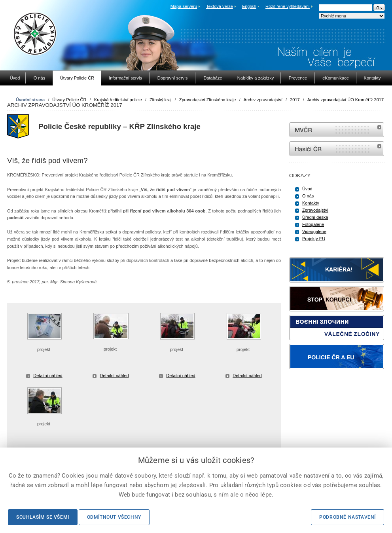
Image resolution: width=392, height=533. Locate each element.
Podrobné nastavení (347, 517)
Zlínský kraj (161, 100)
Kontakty (311, 203)
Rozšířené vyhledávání (288, 6)
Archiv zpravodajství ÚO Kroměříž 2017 (346, 100)
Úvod (307, 189)
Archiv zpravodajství (263, 100)
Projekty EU (314, 239)
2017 (295, 100)
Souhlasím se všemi (43, 517)
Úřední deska (315, 217)
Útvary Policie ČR (69, 100)
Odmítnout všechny (114, 517)
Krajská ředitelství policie (118, 100)
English (249, 6)
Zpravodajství (315, 210)
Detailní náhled (48, 376)
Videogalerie (314, 231)
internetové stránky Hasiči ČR (337, 149)
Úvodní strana (30, 100)
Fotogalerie (313, 224)
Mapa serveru (184, 6)
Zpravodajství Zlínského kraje (208, 100)
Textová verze (220, 6)
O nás (308, 196)
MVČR (337, 130)
